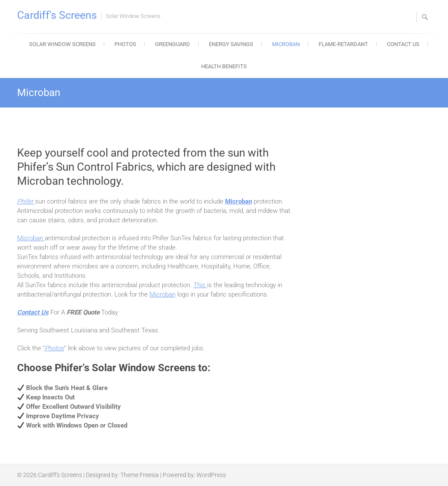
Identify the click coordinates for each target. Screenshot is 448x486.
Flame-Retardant (343, 44)
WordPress (211, 475)
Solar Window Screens (62, 44)
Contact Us (403, 44)
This (200, 285)
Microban (286, 44)
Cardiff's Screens (57, 15)
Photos (125, 44)
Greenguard (173, 44)
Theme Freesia (140, 475)
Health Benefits (224, 66)
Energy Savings (231, 44)
